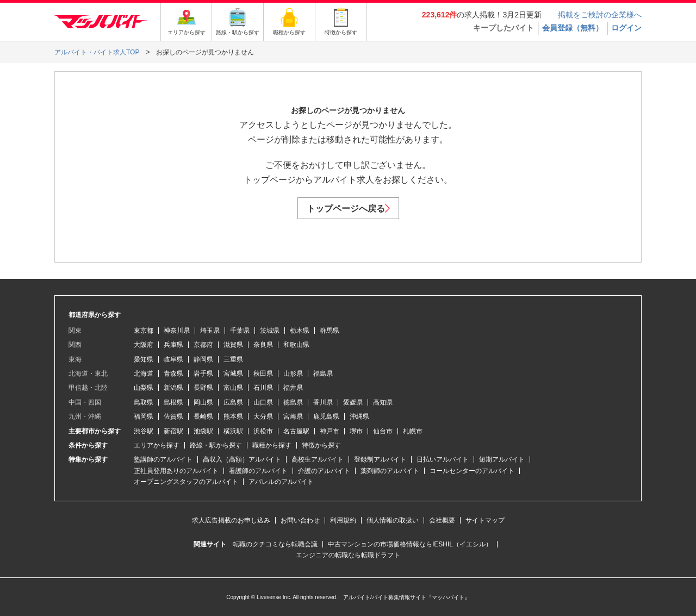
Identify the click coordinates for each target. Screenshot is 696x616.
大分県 (263, 416)
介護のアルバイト (324, 471)
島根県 (173, 402)
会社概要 (442, 520)
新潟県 (173, 388)
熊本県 (233, 416)
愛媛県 (353, 402)
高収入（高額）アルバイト (242, 459)
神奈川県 (177, 331)
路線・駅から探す (216, 445)
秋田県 (263, 374)
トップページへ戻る (348, 209)
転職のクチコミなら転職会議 (275, 544)
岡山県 (203, 402)
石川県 (263, 388)
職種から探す (272, 445)
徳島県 (293, 402)
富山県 (233, 388)
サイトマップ (485, 520)
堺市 (356, 431)
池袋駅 (203, 431)
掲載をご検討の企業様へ (600, 15)
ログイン (626, 28)
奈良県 (263, 345)
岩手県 (203, 374)
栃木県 (300, 331)
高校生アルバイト (318, 459)
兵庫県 (173, 345)
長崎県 (203, 416)
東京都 (144, 331)
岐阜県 (173, 359)
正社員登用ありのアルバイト (176, 471)
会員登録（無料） (573, 28)
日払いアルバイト (443, 459)
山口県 (263, 402)
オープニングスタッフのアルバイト (186, 482)
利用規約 (343, 520)
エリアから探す (157, 445)
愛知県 (144, 359)
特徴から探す (321, 445)
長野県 (203, 388)
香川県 (323, 402)
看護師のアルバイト (258, 471)
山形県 (293, 374)
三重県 (233, 359)
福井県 (293, 388)
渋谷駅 (144, 431)
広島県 (233, 402)
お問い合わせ (300, 520)
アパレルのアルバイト (281, 482)
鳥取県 (144, 402)
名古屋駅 (296, 431)
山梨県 (144, 388)
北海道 (144, 374)
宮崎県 (293, 416)
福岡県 (144, 416)
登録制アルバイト (380, 459)
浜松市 (263, 431)
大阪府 (144, 345)
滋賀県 (233, 345)
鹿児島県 (326, 416)
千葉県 (240, 331)
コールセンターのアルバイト (472, 471)
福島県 (323, 374)
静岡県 (203, 359)
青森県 (173, 374)
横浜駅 (233, 431)
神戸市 (330, 431)
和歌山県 (296, 345)
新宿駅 (173, 431)
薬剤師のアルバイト (390, 471)
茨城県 (270, 331)
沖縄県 (359, 416)
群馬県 (330, 331)
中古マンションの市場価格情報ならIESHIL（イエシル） (410, 544)
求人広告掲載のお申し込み (231, 520)
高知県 (383, 402)
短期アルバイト (502, 459)
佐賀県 (173, 416)
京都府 (203, 345)
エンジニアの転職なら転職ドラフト (348, 555)
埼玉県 (210, 331)
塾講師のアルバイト (163, 459)
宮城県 (233, 374)
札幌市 (413, 431)
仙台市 (383, 431)
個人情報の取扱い (393, 520)
